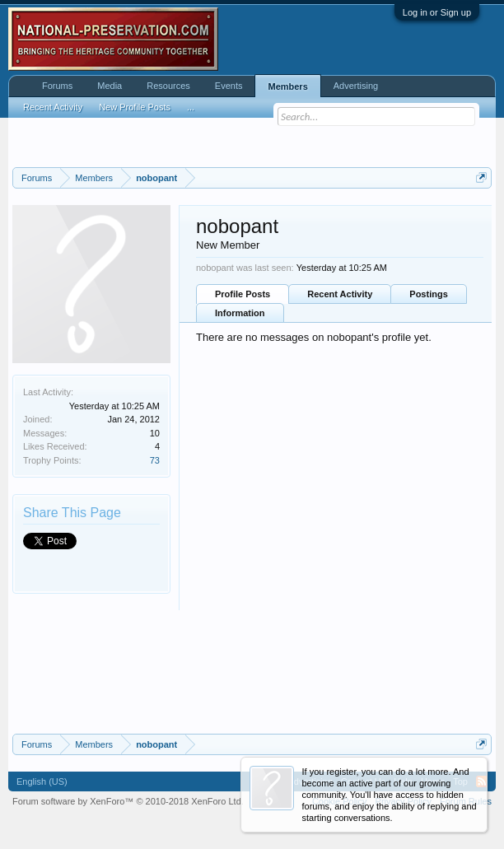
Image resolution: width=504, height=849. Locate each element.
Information (240, 313)
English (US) (42, 781)
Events (229, 86)
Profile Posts (243, 294)
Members (287, 86)
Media (110, 86)
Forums (57, 86)
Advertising (356, 86)
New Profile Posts (135, 107)
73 (155, 460)
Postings (428, 294)
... (191, 107)
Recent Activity (340, 294)
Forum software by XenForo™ (128, 801)
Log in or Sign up (437, 12)
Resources (168, 86)
